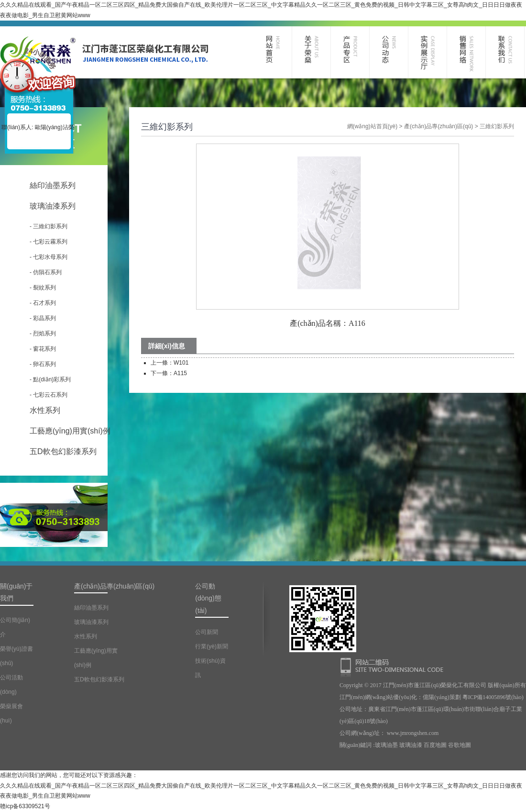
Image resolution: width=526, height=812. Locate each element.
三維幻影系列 (497, 126)
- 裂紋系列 (43, 288)
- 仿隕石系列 (46, 272)
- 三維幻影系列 (49, 226)
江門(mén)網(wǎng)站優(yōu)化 (378, 697)
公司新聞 (207, 632)
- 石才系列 (43, 303)
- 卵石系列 (43, 364)
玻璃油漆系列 (53, 206)
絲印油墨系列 (53, 185)
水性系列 (45, 410)
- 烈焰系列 (43, 334)
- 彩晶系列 (43, 318)
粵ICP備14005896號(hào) (493, 697)
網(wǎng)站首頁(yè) (373, 126)
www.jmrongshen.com (413, 733)
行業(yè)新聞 (212, 646)
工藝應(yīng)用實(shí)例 (70, 431)
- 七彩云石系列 (49, 395)
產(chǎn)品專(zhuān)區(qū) (438, 126)
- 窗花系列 (43, 349)
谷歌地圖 (460, 745)
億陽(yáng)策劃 (442, 697)
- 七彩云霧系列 (49, 242)
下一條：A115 (169, 373)
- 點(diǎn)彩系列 (50, 379)
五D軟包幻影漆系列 (63, 451)
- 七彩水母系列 (49, 257)
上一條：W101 (170, 363)
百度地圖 (435, 745)
